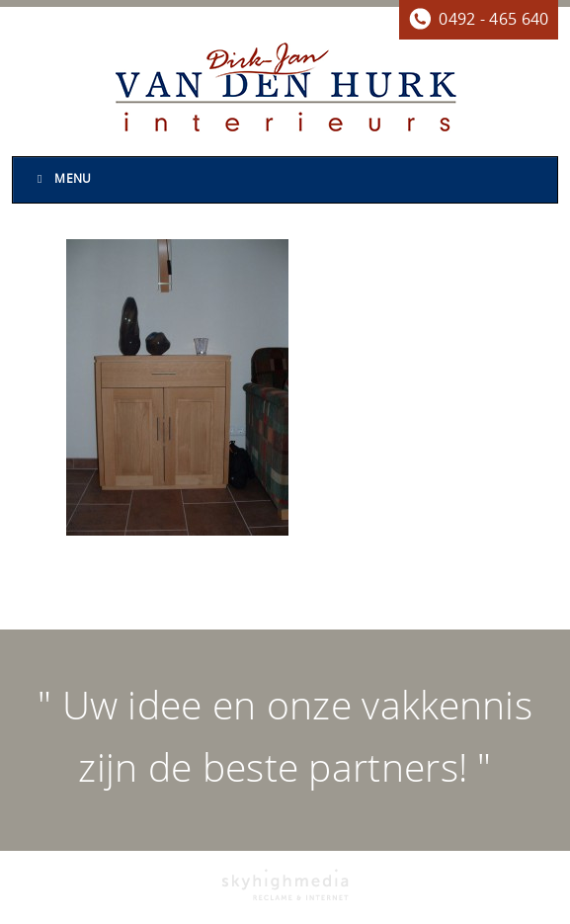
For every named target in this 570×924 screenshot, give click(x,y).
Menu (62, 179)
